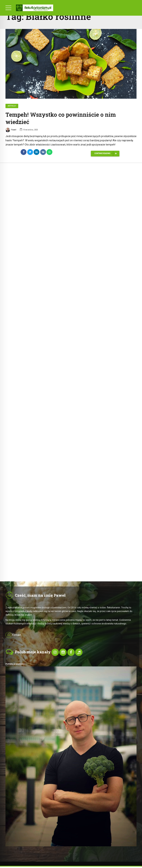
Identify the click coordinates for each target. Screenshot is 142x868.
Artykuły (12, 106)
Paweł (11, 131)
